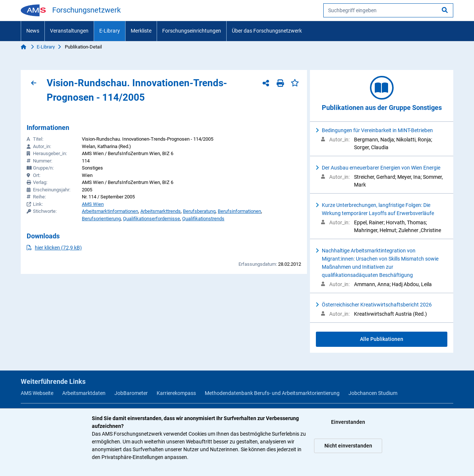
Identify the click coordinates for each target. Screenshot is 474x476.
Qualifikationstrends (203, 219)
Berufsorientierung (101, 219)
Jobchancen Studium (373, 393)
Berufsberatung (199, 211)
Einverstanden (348, 422)
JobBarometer (131, 393)
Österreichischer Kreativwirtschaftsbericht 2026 (377, 305)
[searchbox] (388, 10)
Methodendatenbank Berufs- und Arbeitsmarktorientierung (272, 393)
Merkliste (141, 31)
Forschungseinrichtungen (192, 31)
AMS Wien (93, 204)
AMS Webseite (37, 393)
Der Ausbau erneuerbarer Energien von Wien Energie (381, 168)
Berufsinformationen (239, 211)
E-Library (110, 31)
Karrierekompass (176, 393)
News (33, 31)
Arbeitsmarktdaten (84, 393)
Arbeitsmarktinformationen (110, 211)
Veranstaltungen (69, 31)
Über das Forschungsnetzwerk (267, 31)
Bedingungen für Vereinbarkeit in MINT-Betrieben (377, 130)
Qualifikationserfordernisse (151, 219)
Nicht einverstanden (348, 446)
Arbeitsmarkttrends (161, 211)
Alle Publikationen (382, 339)
